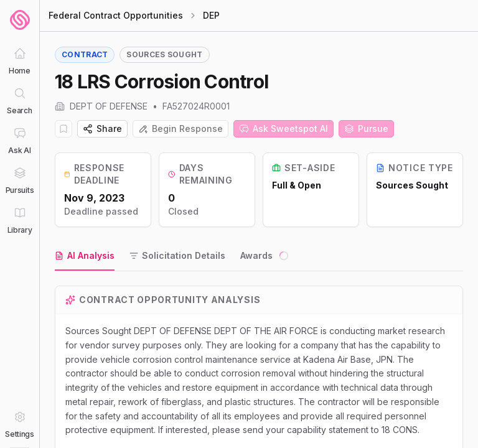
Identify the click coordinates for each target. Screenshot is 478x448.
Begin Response (180, 128)
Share (102, 128)
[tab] (85, 256)
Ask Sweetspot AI (284, 128)
